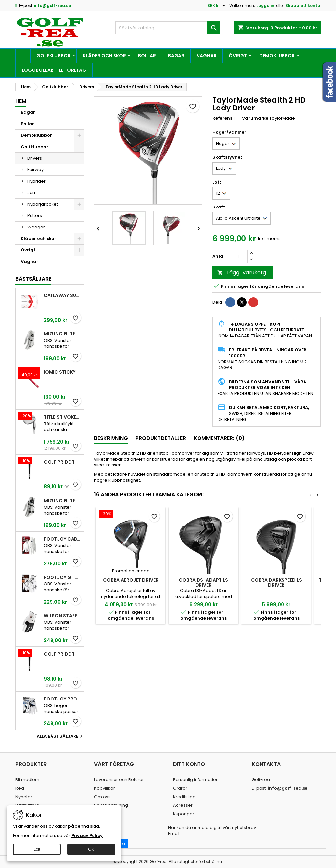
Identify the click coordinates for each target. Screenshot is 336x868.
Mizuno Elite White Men (63, 334)
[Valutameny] (217, 6)
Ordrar (180, 788)
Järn (32, 193)
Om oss (102, 797)
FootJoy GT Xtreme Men (63, 577)
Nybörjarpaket (43, 204)
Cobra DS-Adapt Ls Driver (203, 582)
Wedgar (36, 227)
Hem (21, 101)
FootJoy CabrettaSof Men (63, 539)
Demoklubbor (277, 56)
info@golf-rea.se (52, 5)
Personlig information (196, 780)
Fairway (35, 170)
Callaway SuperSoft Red (63, 295)
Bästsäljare (33, 279)
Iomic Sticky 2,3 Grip (63, 372)
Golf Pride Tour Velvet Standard (63, 462)
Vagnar (207, 56)
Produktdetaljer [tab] (161, 438)
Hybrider (36, 181)
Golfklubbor (53, 56)
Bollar (147, 56)
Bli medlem (27, 780)
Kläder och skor (104, 56)
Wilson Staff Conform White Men (63, 616)
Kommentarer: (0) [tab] (219, 438)
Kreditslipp (184, 797)
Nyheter (24, 797)
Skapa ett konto (303, 5)
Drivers (35, 158)
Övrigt (238, 56)
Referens (222, 118)
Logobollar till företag (54, 70)
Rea (20, 788)
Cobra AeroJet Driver (131, 580)
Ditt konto (189, 764)
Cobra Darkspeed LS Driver (276, 582)
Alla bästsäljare (61, 736)
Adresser (183, 805)
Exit (37, 849)
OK (91, 849)
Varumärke (255, 118)
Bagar (176, 56)
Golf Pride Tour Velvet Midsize (63, 654)
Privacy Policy (87, 835)
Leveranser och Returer (119, 780)
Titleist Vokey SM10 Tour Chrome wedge (63, 417)
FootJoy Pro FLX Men (63, 699)
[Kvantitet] (238, 256)
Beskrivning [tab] (111, 438)
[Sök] (168, 28)
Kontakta (266, 764)
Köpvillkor (105, 788)
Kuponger (184, 814)
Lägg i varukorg (242, 273)
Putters (35, 216)
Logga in (265, 5)
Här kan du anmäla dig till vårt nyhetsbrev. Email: (212, 831)
